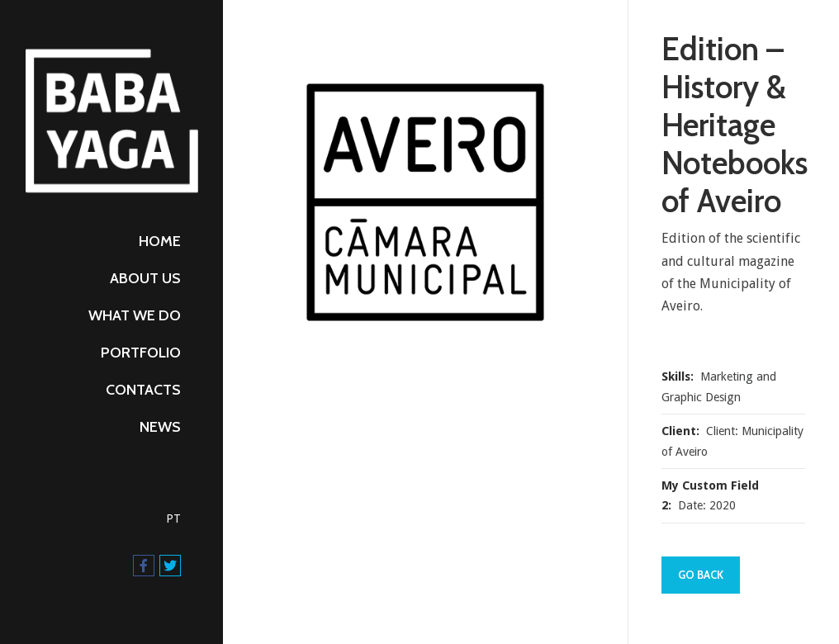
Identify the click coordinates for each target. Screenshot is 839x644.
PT (173, 519)
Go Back (701, 575)
